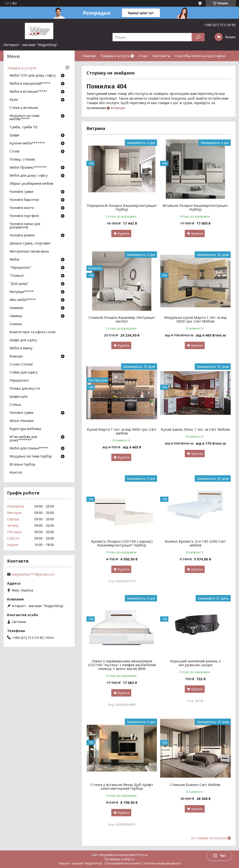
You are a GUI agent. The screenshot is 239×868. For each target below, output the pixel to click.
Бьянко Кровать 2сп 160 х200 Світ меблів (195, 543)
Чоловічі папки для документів (25, 226)
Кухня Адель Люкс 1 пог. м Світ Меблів (195, 429)
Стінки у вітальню (24, 108)
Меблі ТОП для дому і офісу (33, 76)
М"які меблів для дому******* (23, 439)
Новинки (16, 308)
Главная (89, 56)
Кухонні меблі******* (27, 143)
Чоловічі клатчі (22, 208)
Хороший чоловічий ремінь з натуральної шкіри (195, 663)
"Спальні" (17, 276)
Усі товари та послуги (209, 838)
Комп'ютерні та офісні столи (32, 332)
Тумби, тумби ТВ (23, 127)
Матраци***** (22, 292)
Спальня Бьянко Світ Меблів (195, 785)
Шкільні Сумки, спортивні (30, 244)
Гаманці (16, 316)
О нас (143, 56)
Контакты (162, 56)
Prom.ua (142, 855)
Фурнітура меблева (25, 429)
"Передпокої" (21, 268)
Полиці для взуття (25, 389)
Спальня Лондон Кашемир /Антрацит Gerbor (122, 319)
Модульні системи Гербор (31, 457)
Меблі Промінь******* (28, 168)
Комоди (118, 108)
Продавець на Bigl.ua (119, 859)
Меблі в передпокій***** (30, 84)
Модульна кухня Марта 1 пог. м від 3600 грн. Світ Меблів (195, 319)
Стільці (15, 405)
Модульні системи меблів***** (24, 118)
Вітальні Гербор (22, 465)
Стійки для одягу (23, 373)
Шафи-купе (19, 397)
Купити (124, 233)
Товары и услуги (115, 56)
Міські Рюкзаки (22, 421)
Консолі (16, 473)
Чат (219, 856)
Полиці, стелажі (22, 160)
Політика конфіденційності (162, 863)
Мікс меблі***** (23, 300)
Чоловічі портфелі (24, 216)
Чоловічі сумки (21, 192)
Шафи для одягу (23, 340)
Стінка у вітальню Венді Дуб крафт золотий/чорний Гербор (122, 786)
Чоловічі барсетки (24, 200)
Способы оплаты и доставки (200, 56)
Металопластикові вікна (29, 252)
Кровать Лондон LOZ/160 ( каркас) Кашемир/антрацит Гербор (122, 543)
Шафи (14, 135)
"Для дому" (19, 284)
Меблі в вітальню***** (28, 92)
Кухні (14, 100)
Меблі (14, 260)
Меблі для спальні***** (29, 448)
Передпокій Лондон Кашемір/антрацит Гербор (122, 207)
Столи (14, 152)
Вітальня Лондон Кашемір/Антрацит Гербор (195, 207)
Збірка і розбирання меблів (31, 184)
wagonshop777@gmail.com (33, 574)
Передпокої (19, 381)
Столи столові (21, 365)
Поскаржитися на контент (124, 863)
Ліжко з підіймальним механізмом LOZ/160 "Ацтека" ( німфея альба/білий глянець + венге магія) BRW (122, 665)
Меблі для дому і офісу (29, 176)
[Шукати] (198, 37)
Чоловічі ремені (22, 235)
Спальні (16, 324)
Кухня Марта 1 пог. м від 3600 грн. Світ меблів (122, 431)
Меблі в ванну (21, 348)
